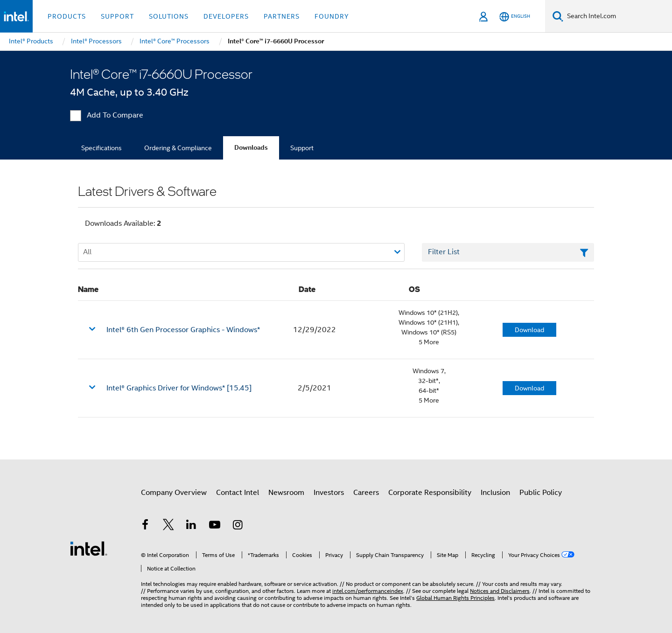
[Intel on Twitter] (168, 526)
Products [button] (67, 16)
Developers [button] (226, 16)
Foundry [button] (332, 16)
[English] (515, 17)
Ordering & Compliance (178, 148)
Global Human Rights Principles (455, 598)
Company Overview (174, 493)
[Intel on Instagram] (238, 526)
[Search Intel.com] (618, 16)
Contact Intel (238, 493)
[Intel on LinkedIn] (191, 526)
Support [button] (117, 16)
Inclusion (495, 493)
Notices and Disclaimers (500, 591)
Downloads (251, 148)
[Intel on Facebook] (145, 526)
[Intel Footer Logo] (89, 548)
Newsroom (286, 493)
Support (302, 148)
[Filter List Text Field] (508, 252)
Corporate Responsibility (430, 493)
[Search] (558, 16)
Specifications (101, 148)
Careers (366, 493)
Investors (329, 493)
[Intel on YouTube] (215, 526)
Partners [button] (282, 16)
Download (529, 330)
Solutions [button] (169, 16)
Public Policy (541, 493)
